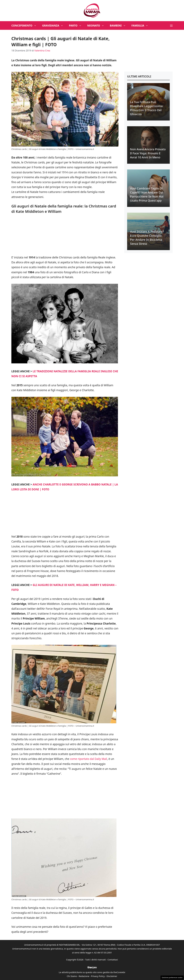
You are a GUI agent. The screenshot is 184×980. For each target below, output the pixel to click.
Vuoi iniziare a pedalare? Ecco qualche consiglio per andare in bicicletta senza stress (147, 238)
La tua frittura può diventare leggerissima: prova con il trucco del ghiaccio (147, 108)
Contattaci (113, 960)
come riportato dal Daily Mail (88, 759)
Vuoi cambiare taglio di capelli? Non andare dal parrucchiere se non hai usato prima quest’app (147, 194)
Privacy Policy (98, 976)
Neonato (97, 25)
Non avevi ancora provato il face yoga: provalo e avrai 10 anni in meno (148, 153)
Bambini (119, 25)
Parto (77, 25)
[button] (171, 25)
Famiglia (141, 25)
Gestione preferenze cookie (172, 977)
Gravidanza (54, 25)
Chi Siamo (72, 976)
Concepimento (25, 25)
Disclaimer (112, 976)
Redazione (84, 976)
